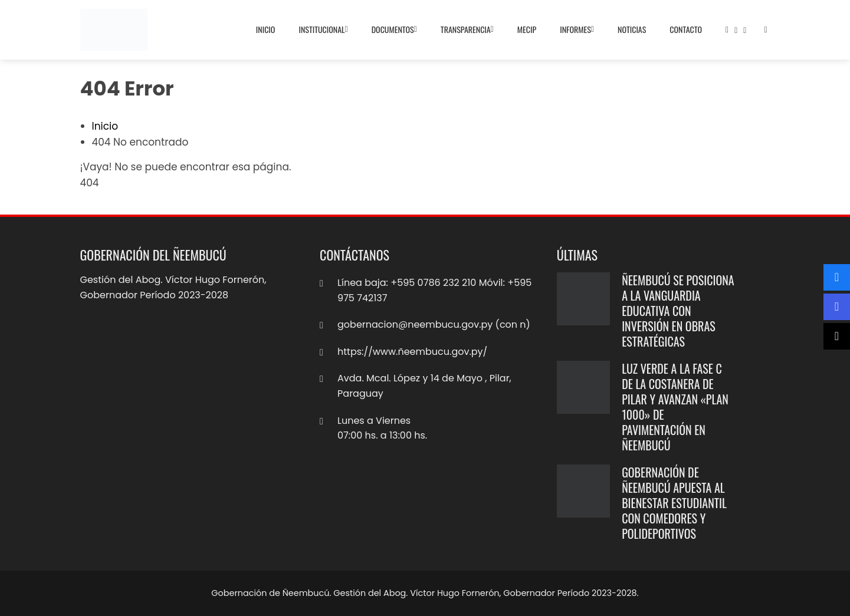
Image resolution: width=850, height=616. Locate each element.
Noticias (632, 29)
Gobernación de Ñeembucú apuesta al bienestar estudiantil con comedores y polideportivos (674, 503)
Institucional (323, 29)
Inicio (266, 29)
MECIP (527, 29)
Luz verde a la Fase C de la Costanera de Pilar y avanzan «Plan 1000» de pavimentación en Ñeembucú (675, 407)
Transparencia (467, 29)
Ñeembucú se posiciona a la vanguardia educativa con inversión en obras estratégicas (678, 311)
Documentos (394, 29)
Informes (577, 29)
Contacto (686, 29)
